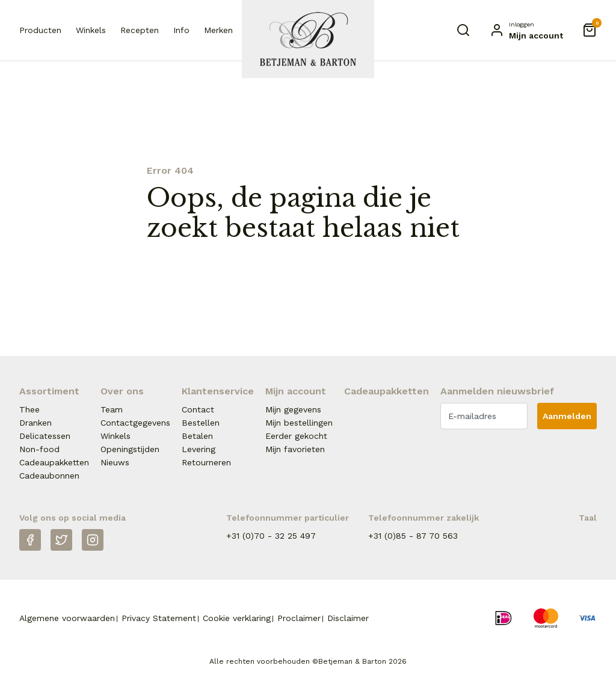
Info (181, 30)
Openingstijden (130, 449)
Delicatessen (45, 436)
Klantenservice (218, 391)
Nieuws (115, 462)
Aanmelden (567, 416)
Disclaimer (348, 618)
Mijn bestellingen (299, 423)
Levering (199, 449)
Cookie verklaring (237, 618)
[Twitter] (61, 540)
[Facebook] (30, 540)
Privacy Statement (159, 618)
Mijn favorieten (295, 449)
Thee (29, 409)
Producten (40, 30)
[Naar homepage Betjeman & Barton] (308, 39)
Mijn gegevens (293, 409)
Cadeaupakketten (54, 462)
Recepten (140, 30)
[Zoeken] (463, 30)
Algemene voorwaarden (67, 618)
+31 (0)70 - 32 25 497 (271, 536)
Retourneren (206, 462)
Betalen (197, 436)
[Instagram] (93, 540)
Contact (198, 409)
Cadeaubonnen (49, 476)
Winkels (91, 30)
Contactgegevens (135, 423)
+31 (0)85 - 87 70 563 (413, 536)
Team (112, 409)
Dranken (35, 423)
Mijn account (296, 391)
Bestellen (201, 423)
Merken (218, 30)
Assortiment (49, 391)
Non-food (39, 449)
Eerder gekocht (296, 436)
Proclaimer (299, 618)
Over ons (122, 391)
